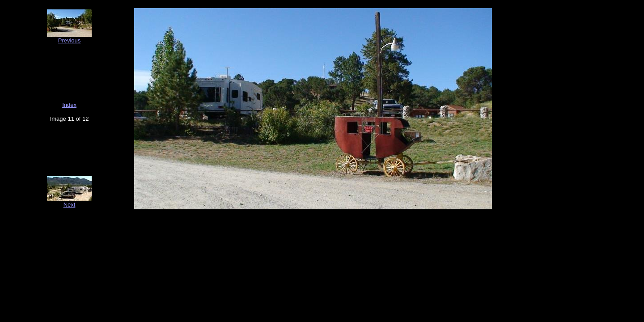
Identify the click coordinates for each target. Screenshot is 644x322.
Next (70, 205)
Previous (70, 40)
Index (69, 105)
